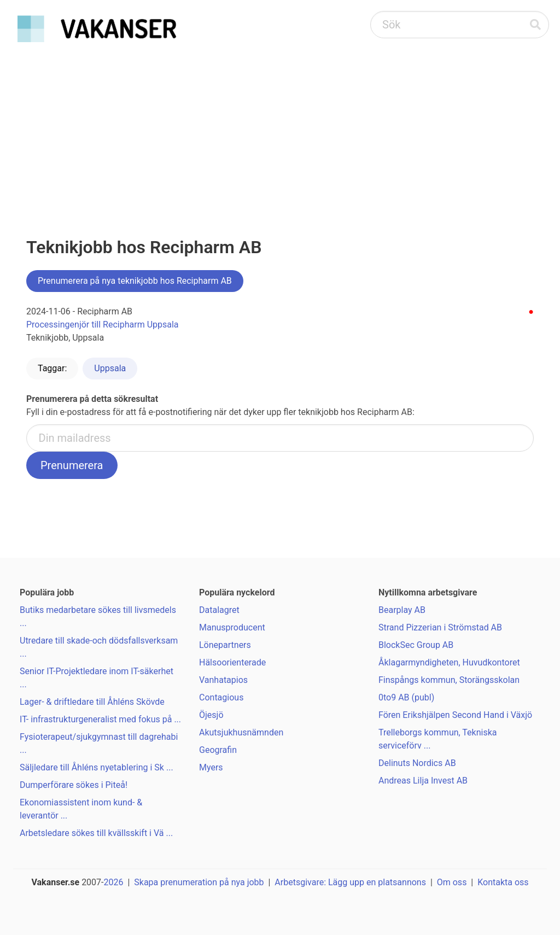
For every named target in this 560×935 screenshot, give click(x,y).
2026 (114, 882)
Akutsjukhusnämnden (241, 732)
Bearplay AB (402, 610)
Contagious (221, 697)
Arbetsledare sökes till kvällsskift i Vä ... (96, 833)
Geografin (218, 750)
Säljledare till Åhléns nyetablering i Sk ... (97, 767)
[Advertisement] (280, 129)
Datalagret (219, 610)
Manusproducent (232, 627)
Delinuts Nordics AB (417, 763)
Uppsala (110, 368)
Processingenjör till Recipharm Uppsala (103, 325)
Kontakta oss (503, 882)
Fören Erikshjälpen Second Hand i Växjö (455, 715)
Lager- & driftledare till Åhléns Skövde (92, 702)
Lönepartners (225, 645)
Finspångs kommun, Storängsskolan (449, 680)
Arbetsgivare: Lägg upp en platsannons (350, 882)
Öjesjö (211, 715)
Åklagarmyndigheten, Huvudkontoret (449, 662)
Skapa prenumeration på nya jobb (199, 882)
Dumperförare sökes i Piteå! (74, 785)
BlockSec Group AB (416, 645)
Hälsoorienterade (232, 662)
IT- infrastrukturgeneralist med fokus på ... (100, 719)
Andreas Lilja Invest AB (423, 781)
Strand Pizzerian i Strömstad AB (440, 627)
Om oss (452, 882)
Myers (211, 767)
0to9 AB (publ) (406, 697)
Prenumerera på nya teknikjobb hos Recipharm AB (135, 281)
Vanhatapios (223, 680)
